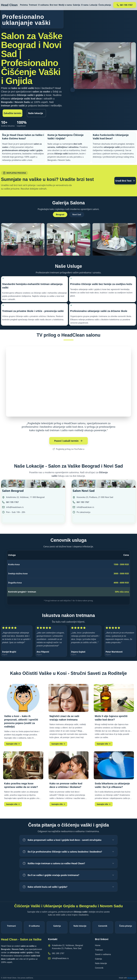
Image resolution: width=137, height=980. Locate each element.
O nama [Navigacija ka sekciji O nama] (85, 5)
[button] (23, 239)
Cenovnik (99, 968)
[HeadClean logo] (9, 5)
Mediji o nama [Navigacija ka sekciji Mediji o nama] (65, 5)
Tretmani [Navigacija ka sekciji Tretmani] (33, 5)
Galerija (98, 959)
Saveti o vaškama (103, 954)
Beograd (60, 214)
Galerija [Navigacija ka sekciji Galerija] (76, 5)
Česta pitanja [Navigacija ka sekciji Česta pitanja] (105, 5)
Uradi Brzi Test (125, 181)
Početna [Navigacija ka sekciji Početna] (24, 5)
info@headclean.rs (15, 507)
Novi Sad (77, 214)
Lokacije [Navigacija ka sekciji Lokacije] (93, 5)
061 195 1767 (12, 502)
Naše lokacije (36, 113)
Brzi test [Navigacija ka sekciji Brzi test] (54, 5)
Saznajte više (13, 744)
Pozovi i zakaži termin (68, 441)
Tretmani (99, 950)
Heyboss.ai (132, 978)
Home (98, 945)
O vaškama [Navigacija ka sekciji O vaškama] (43, 5)
